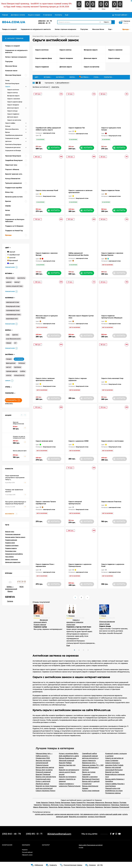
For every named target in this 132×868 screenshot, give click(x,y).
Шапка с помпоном (11, 559)
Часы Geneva (9, 557)
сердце (9, 343)
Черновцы (115, 805)
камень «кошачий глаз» (14, 286)
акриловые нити (12, 319)
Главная (5, 15)
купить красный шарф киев (110, 814)
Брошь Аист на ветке (44, 770)
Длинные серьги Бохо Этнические (40, 622)
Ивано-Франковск (41, 807)
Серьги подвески (13, 114)
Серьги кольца (12, 111)
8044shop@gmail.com (59, 834)
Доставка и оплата (18, 15)
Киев (38, 803)
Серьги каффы (10, 123)
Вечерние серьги (13, 96)
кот (15, 343)
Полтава (123, 803)
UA (98, 865)
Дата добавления (62, 83)
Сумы (61, 805)
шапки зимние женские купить (67, 814)
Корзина (25, 850)
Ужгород (107, 807)
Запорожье (65, 803)
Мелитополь (81, 807)
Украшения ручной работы (14, 554)
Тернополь (53, 807)
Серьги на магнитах (14, 120)
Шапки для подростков (13, 562)
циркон (9, 282)
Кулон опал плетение (91, 791)
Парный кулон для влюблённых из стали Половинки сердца (114, 791)
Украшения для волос (13, 147)
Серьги (8, 86)
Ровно (79, 805)
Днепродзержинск (103, 805)
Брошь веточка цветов (45, 767)
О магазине (47, 15)
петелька (22, 363)
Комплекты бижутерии (13, 144)
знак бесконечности (13, 339)
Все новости (11, 514)
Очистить (9, 404)
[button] (74, 650)
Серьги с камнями (14, 99)
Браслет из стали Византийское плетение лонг (115, 774)
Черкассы (46, 805)
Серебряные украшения (14, 135)
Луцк (73, 807)
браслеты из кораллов (78, 817)
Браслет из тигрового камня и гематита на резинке (68, 779)
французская (11, 363)
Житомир (55, 805)
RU (102, 865)
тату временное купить (89, 814)
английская (19, 359)
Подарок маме (10, 543)
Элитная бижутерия (12, 83)
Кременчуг (124, 805)
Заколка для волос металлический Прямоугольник (43, 763)
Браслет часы (10, 532)
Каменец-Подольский (120, 807)
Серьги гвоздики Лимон (45, 791)
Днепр (58, 803)
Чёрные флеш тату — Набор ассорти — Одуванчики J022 (44, 756)
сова (8, 335)
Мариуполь (100, 803)
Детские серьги (13, 117)
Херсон (116, 803)
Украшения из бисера (13, 150)
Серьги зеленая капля (44, 441)
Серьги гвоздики (13, 105)
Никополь (90, 807)
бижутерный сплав (13, 306)
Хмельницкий (70, 805)
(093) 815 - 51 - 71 (44, 23)
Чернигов (38, 805)
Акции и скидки (34, 15)
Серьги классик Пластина (111, 502)
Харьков (44, 803)
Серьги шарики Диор (15, 102)
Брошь (7, 132)
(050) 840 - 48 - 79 (45, 21)
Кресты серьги (20, 537)
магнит (9, 367)
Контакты (58, 15)
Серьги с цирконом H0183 (78, 441)
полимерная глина (13, 310)
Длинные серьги (13, 108)
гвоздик (9, 359)
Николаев (90, 803)
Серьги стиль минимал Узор (112, 378)
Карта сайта (83, 845)
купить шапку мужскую (44, 814)
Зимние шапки (10, 537)
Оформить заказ (27, 855)
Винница (108, 803)
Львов (73, 803)
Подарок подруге (11, 548)
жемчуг (17, 282)
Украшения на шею (12, 138)
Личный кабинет (27, 852)
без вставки (10, 278)
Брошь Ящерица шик (67, 758)
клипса (9, 375)
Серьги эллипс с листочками (112, 441)
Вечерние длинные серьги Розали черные (73, 622)
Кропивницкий (88, 805)
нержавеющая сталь (13, 314)
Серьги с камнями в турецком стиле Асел (108, 622)
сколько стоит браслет (97, 817)
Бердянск (99, 807)
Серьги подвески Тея (77, 128)
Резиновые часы (11, 551)
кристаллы (21, 278)
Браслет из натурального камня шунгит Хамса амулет (69, 772)
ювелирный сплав (12, 302)
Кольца (8, 126)
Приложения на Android (95, 845)
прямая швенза (12, 371)
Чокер (7, 80)
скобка (23, 371)
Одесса (51, 803)
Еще (101, 645)
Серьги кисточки (13, 90)
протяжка (17, 367)
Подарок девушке (11, 540)
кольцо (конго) (19, 375)
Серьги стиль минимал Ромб (47, 190)
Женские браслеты (12, 129)
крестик (15, 335)
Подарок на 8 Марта (12, 546)
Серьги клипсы (12, 93)
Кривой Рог (81, 803)
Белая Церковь (64, 807)
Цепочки (8, 141)
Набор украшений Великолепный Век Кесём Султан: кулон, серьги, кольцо (80, 255)
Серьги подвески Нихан (111, 190)
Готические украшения (13, 534)
